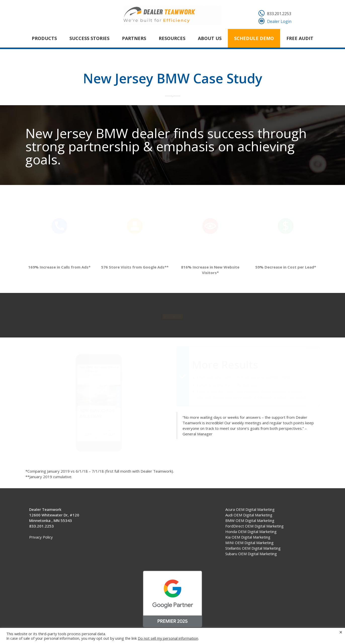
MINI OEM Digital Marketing (249, 543)
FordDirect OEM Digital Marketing (254, 526)
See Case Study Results (172, 316)
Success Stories (89, 38)
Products (44, 38)
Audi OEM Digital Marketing (249, 515)
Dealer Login (279, 21)
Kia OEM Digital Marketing (248, 537)
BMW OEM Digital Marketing (250, 520)
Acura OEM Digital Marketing (250, 509)
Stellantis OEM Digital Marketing (253, 548)
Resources (172, 38)
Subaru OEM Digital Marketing (251, 554)
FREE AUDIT (300, 38)
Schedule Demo (254, 38)
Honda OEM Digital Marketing (251, 532)
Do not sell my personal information (168, 638)
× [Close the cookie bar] (341, 632)
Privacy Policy (41, 537)
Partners (134, 38)
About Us (210, 38)
